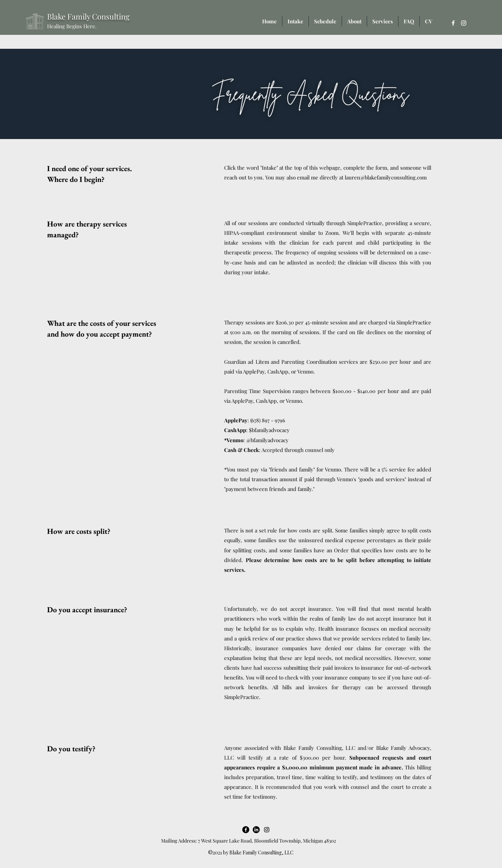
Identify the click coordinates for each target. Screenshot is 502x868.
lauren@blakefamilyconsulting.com (386, 177)
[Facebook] (453, 23)
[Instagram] (464, 23)
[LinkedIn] (256, 830)
